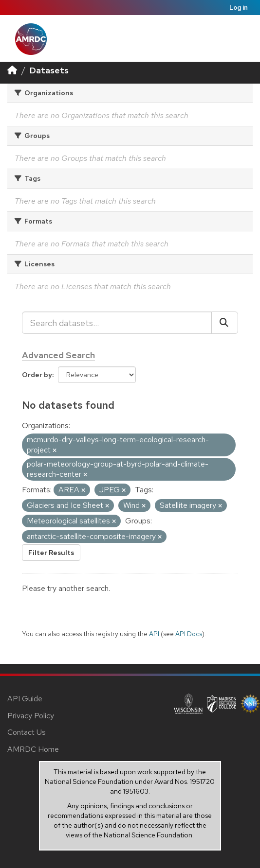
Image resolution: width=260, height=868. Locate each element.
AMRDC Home (33, 749)
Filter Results (51, 553)
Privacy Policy (31, 716)
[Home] (12, 70)
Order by (37, 375)
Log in (239, 8)
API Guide (25, 699)
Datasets (49, 70)
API (154, 634)
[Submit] (225, 323)
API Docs (189, 634)
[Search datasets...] (117, 323)
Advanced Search (58, 355)
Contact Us (27, 732)
